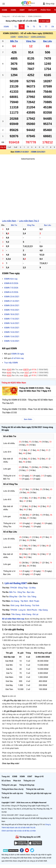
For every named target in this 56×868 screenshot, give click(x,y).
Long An (22, 610)
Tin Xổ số (5, 798)
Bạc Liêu (48, 41)
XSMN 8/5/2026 (11, 283)
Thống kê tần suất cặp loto (12, 793)
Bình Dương (26, 605)
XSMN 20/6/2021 (12, 305)
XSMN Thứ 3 (23, 37)
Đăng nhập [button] (49, 4)
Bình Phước (32, 610)
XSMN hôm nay (11, 279)
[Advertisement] (28, 189)
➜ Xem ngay (44, 21)
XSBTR (26, 370)
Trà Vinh (36, 605)
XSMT (22, 10)
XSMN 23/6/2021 (38, 152)
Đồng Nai (13, 597)
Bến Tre (14, 41)
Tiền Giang (16, 614)
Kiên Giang (27, 614)
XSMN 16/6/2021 (12, 323)
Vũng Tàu (31, 41)
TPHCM (13, 588)
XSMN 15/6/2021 (12, 328)
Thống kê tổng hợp (27, 785)
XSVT (27, 373)
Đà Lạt (35, 614)
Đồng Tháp (23, 588)
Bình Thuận (34, 601)
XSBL (26, 375)
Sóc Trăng (32, 597)
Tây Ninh (24, 601)
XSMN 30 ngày (17, 354)
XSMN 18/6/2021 (12, 314)
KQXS (9, 370)
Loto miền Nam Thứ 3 (29, 221)
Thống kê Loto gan (9, 785)
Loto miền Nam (9, 221)
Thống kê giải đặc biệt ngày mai (38, 793)
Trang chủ (6, 776)
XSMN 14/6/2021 (12, 332)
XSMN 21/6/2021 (22, 152)
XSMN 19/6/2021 (12, 310)
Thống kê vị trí (29, 781)
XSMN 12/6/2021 (12, 341)
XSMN (13, 10)
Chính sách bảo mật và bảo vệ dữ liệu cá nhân (19, 831)
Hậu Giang (43, 610)
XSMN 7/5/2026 (11, 288)
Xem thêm (28, 419)
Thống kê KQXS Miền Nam (14, 383)
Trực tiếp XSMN (11, 363)
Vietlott (33, 10)
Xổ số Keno (6, 781)
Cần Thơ (22, 597)
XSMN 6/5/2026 (11, 292)
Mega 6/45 (39, 776)
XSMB (4, 10)
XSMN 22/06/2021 (38, 37)
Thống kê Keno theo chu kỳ (13, 789)
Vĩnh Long (15, 605)
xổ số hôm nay (17, 358)
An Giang (15, 601)
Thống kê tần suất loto (35, 789)
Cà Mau (32, 588)
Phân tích (45, 10)
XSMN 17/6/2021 (12, 319)
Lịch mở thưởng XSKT (16, 583)
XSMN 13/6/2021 (12, 337)
